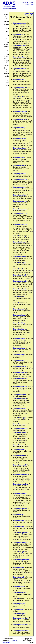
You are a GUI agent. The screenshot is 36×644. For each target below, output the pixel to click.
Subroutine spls (19, 567)
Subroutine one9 (19, 449)
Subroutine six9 (19, 514)
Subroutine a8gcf (19, 127)
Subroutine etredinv (20, 289)
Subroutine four (19, 303)
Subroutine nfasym (20, 386)
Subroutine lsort (19, 348)
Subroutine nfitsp (19, 394)
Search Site (24, 3)
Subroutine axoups (20, 209)
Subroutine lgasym (20, 329)
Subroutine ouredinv (20, 484)
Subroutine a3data (20, 46)
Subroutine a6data (20, 68)
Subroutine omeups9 (20, 428)
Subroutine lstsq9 (19, 366)
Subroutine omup (19, 433)
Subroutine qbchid (20, 494)
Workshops (8, 76)
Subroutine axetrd (19, 173)
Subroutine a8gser (20, 138)
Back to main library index (29, 14)
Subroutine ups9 (19, 614)
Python (8, 54)
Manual (8, 28)
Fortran (8, 51)
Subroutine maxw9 (20, 373)
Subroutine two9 (19, 603)
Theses (8, 42)
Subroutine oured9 (20, 465)
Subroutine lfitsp (19, 323)
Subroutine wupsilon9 (21, 630)
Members (7, 21)
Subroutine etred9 (19, 275)
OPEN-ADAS (7, 62)
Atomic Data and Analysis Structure (9, 7)
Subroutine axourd (20, 213)
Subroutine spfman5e (21, 552)
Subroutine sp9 (18, 527)
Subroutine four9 (19, 309)
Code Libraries (7, 46)
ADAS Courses (7, 73)
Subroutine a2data (20, 34)
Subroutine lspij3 (19, 354)
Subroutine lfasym (20, 315)
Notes (7, 39)
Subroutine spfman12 (21, 542)
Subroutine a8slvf (19, 165)
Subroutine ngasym (20, 399)
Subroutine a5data (20, 57)
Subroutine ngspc (19, 408)
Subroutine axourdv (20, 225)
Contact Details (29, 3)
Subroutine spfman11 (21, 533)
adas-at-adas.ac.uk (10, 641)
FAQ (32, 4)
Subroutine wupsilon (20, 618)
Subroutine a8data (20, 97)
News (6, 14)
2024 (7, 85)
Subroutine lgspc (19, 339)
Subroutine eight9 (19, 263)
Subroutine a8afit (19, 79)
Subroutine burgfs (20, 242)
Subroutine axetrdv (20, 179)
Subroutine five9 (19, 297)
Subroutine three (19, 587)
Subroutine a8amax (20, 87)
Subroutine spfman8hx (21, 560)
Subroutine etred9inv (21, 281)
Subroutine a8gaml (20, 119)
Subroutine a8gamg (20, 112)
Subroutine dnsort (20, 257)
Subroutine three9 (19, 593)
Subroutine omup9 (20, 439)
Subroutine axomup (20, 201)
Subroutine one (18, 445)
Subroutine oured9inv (21, 475)
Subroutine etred (19, 269)
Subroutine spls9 (19, 577)
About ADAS (6, 18)
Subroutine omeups (20, 424)
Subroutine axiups (20, 187)
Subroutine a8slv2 (19, 158)
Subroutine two (18, 599)
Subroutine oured (19, 455)
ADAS (9, 3)
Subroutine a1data (20, 23)
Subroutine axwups (20, 236)
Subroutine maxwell (20, 379)
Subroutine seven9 (20, 508)
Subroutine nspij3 (19, 418)
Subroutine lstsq (19, 360)
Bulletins (9, 32)
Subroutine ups (18, 609)
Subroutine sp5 (18, 521)
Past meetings (9, 81)
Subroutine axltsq (19, 195)
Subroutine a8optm (20, 148)
